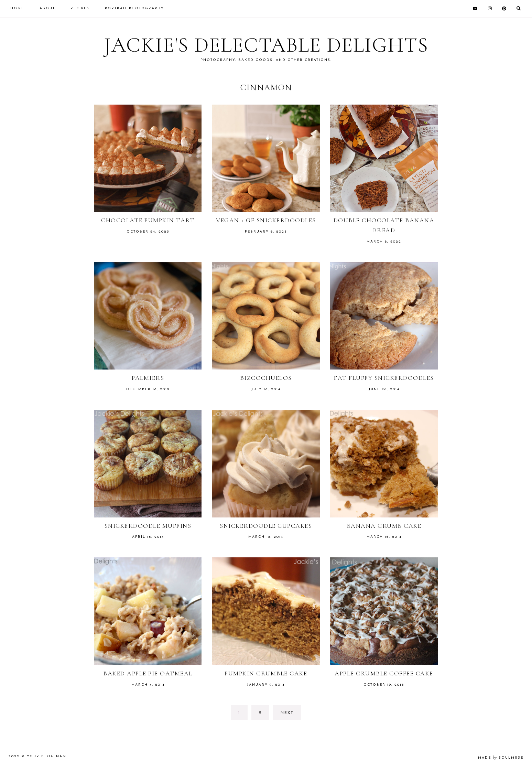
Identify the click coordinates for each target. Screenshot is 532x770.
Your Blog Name (48, 756)
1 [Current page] (243, 715)
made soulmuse (501, 758)
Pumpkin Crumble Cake (266, 673)
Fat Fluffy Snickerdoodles (384, 378)
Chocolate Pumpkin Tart (148, 220)
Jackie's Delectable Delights (266, 45)
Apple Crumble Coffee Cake (384, 673)
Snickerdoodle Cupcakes (266, 526)
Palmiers (148, 378)
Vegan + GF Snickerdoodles (266, 220)
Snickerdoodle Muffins (148, 526)
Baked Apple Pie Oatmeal (148, 673)
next (287, 713)
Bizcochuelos (266, 378)
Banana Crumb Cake (384, 526)
